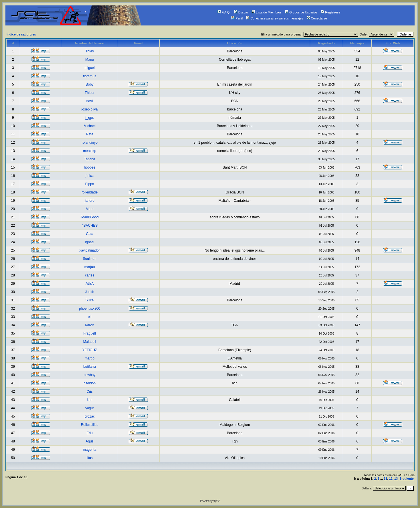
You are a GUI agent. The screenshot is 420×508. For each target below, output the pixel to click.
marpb (90, 358)
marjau (90, 267)
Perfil (237, 18)
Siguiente (407, 479)
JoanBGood (89, 217)
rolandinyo (89, 143)
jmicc (90, 176)
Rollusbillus (90, 425)
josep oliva (90, 109)
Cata (89, 234)
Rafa (89, 134)
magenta (90, 450)
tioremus (90, 76)
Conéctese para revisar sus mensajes (275, 18)
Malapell (90, 342)
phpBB (216, 501)
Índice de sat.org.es (21, 34)
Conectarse (317, 18)
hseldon (90, 383)
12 (391, 479)
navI (90, 101)
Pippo (90, 184)
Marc (90, 209)
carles (90, 275)
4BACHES (90, 226)
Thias (90, 51)
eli (90, 317)
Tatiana (90, 159)
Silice (90, 300)
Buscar (241, 12)
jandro (89, 201)
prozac (90, 416)
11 (385, 479)
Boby (89, 84)
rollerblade (90, 192)
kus (90, 400)
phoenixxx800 (90, 309)
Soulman (89, 259)
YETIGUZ (90, 350)
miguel (89, 68)
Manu (90, 60)
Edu (89, 433)
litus (90, 458)
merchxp (90, 151)
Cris (90, 392)
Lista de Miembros (267, 12)
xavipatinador (89, 250)
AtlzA (90, 284)
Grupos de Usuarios (301, 12)
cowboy (90, 375)
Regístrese (330, 12)
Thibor (90, 93)
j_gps (90, 118)
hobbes (89, 167)
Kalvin (90, 325)
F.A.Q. (224, 12)
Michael (89, 126)
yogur (90, 408)
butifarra (90, 367)
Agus (89, 441)
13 (396, 479)
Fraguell (89, 333)
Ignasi (90, 242)
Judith (90, 292)
